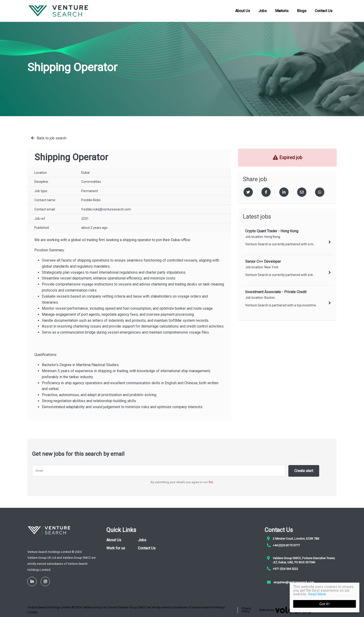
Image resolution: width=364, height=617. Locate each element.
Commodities (91, 182)
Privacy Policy (247, 610)
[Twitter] (248, 192)
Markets (282, 10)
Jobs (263, 10)
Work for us (116, 548)
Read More (317, 594)
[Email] (302, 192)
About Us (243, 10)
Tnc (211, 482)
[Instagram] (45, 581)
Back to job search (52, 138)
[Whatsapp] (320, 192)
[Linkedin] (284, 192)
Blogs (302, 10)
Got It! (325, 604)
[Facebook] (266, 192)
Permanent (90, 191)
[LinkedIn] (32, 581)
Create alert (304, 471)
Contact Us (324, 10)
